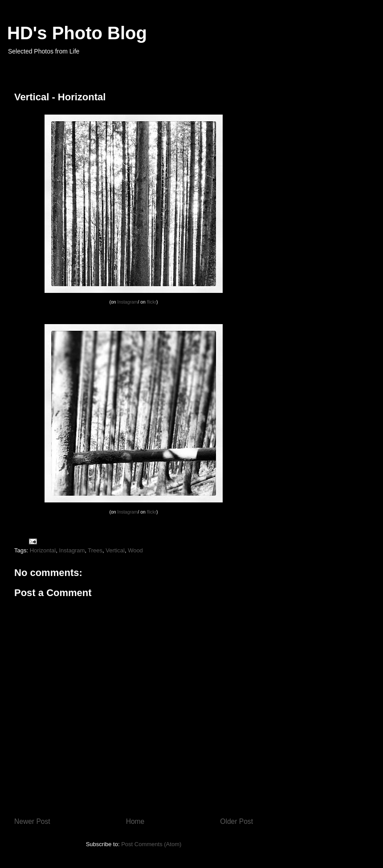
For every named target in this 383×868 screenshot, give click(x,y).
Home (135, 821)
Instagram (127, 302)
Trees (95, 550)
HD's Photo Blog (77, 33)
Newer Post (32, 821)
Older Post (236, 821)
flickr (152, 302)
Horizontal (43, 550)
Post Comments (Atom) (151, 844)
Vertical (115, 550)
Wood (135, 550)
